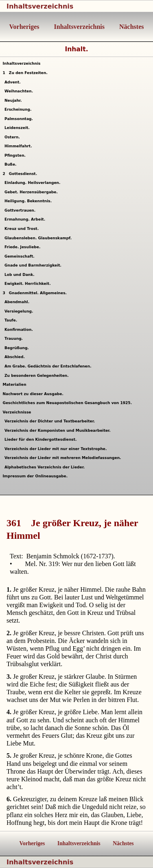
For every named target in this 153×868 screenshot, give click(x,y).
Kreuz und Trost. (23, 229)
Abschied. (16, 357)
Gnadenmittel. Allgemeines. (35, 293)
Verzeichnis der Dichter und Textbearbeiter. (51, 421)
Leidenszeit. (18, 128)
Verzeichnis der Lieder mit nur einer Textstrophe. (57, 449)
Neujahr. (14, 101)
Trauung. (15, 339)
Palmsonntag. (20, 119)
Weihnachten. (20, 91)
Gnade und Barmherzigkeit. (34, 265)
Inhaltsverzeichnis (40, 6)
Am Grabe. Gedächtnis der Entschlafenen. (49, 366)
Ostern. (13, 137)
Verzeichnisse (17, 412)
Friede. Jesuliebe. (24, 247)
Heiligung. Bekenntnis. (29, 201)
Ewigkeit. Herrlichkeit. (29, 284)
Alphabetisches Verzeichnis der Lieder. (46, 467)
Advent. (14, 82)
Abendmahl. (18, 302)
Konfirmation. (20, 330)
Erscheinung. (19, 109)
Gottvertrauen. (21, 210)
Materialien (14, 385)
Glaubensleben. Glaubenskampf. (39, 238)
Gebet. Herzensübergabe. (32, 192)
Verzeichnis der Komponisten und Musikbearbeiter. (59, 431)
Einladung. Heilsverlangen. (34, 183)
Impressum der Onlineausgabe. (35, 476)
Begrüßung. (18, 348)
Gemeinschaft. (21, 256)
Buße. (12, 164)
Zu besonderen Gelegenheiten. (38, 376)
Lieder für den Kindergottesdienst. (42, 439)
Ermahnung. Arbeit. (26, 219)
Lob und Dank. (21, 275)
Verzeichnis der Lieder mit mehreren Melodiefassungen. (64, 458)
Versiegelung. (20, 311)
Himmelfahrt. (19, 146)
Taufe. (12, 320)
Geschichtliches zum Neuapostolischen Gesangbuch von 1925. (67, 403)
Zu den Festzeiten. (25, 73)
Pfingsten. (16, 155)
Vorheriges (24, 27)
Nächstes (131, 27)
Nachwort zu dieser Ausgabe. (33, 394)
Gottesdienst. (20, 174)
